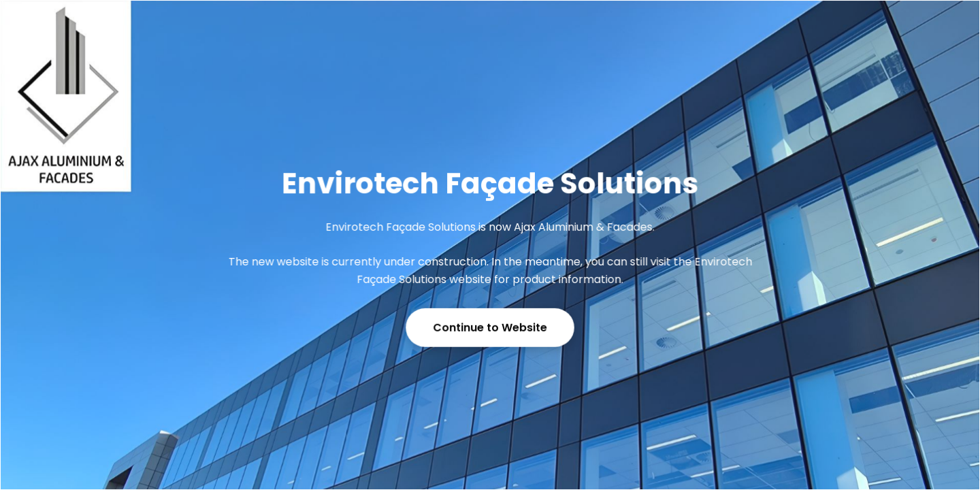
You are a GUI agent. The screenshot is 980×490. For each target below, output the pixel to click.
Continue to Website (490, 328)
